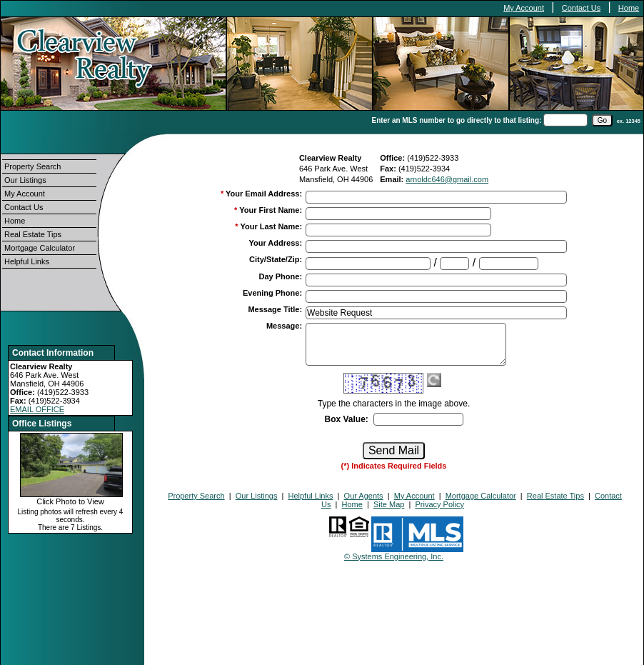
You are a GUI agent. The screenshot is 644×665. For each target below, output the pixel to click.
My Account (524, 8)
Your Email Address (264, 194)
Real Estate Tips (33, 234)
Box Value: (346, 419)
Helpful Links (27, 261)
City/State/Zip (276, 259)
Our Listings (25, 180)
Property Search (32, 166)
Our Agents (364, 496)
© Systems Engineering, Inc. (394, 556)
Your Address (275, 243)
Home (629, 8)
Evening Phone (272, 293)
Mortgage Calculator (40, 248)
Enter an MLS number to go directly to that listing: (457, 120)
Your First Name (271, 210)
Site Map (389, 504)
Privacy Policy (439, 504)
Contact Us (581, 8)
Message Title (275, 309)
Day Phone (281, 276)
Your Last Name (271, 226)
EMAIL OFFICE (37, 409)
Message (284, 326)
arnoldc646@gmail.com (447, 179)
